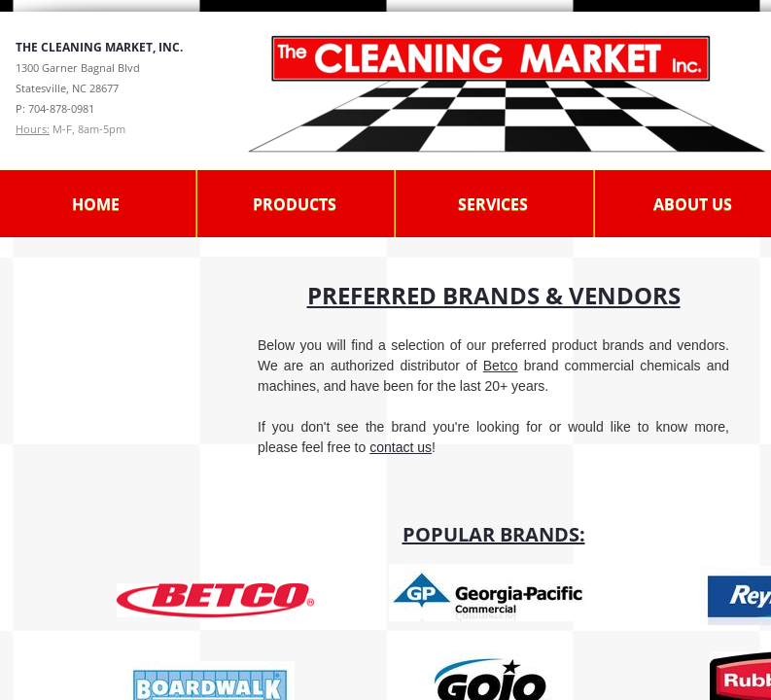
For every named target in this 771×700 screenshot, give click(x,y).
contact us (401, 447)
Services (493, 204)
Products (295, 204)
